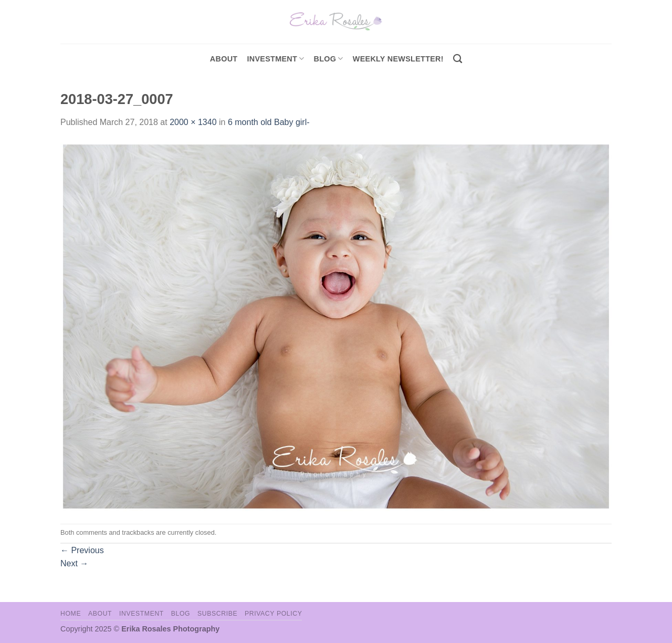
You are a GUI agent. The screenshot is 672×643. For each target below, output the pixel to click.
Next (74, 563)
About (224, 59)
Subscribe (217, 614)
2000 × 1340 (193, 122)
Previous (82, 550)
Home (71, 614)
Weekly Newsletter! (398, 59)
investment (275, 59)
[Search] (458, 59)
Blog (329, 59)
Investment (141, 614)
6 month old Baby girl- (269, 122)
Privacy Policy (273, 614)
